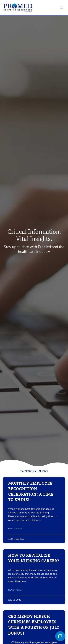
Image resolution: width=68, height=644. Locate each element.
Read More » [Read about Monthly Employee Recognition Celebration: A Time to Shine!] (15, 529)
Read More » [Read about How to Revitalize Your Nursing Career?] (15, 590)
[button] (62, 8)
